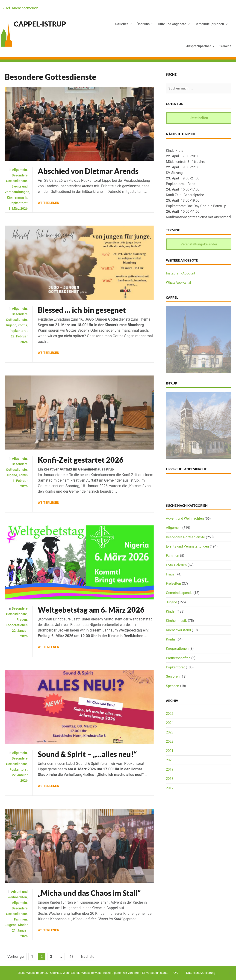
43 (71, 957)
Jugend (11, 325)
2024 (170, 723)
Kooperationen (17, 625)
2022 (170, 742)
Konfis (22, 325)
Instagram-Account (181, 273)
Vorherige (16, 957)
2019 (170, 769)
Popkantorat (19, 203)
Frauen (22, 620)
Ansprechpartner (199, 46)
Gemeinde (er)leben (209, 24)
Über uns (143, 24)
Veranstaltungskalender (199, 244)
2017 (170, 788)
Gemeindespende (179, 593)
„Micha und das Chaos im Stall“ (89, 893)
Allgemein (19, 170)
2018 (170, 779)
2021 (170, 751)
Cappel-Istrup (40, 24)
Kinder (23, 925)
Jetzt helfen (199, 118)
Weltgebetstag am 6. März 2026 (91, 610)
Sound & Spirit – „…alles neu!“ (87, 754)
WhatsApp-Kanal (178, 283)
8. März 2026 (18, 209)
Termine (225, 46)
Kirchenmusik (17, 197)
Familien (21, 919)
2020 (170, 760)
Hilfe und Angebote (172, 24)
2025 (170, 714)
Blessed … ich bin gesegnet (82, 310)
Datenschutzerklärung (201, 973)
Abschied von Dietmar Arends (88, 171)
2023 (170, 732)
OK (176, 973)
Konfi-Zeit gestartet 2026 (81, 460)
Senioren (173, 676)
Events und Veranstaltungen (187, 546)
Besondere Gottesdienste (185, 537)
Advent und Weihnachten (185, 518)
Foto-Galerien (176, 565)
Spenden (173, 686)
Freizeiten (173, 584)
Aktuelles (121, 24)
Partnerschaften (178, 658)
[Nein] (230, 973)
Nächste (88, 957)
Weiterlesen (49, 203)
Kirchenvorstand (178, 630)
